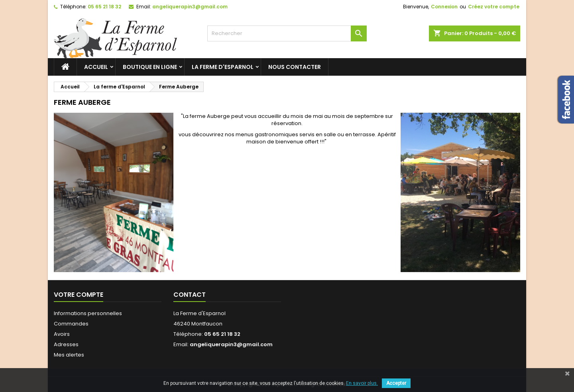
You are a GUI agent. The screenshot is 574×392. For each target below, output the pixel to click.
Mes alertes (69, 355)
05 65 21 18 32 (104, 7)
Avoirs (62, 334)
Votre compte (79, 295)
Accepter (396, 383)
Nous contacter (295, 67)
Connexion (444, 7)
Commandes (71, 324)
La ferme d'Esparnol (223, 67)
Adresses (66, 344)
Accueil (96, 67)
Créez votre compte (494, 7)
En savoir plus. (362, 383)
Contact (190, 295)
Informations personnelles (88, 313)
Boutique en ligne (150, 67)
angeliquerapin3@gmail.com (190, 7)
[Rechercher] (287, 33)
